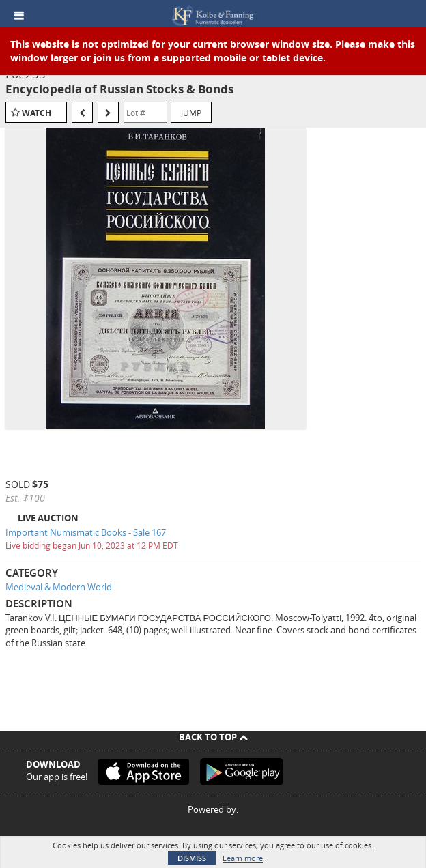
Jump (191, 113)
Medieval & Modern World (59, 587)
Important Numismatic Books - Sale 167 (86, 532)
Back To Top (213, 737)
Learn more (243, 858)
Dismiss (192, 858)
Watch (37, 113)
